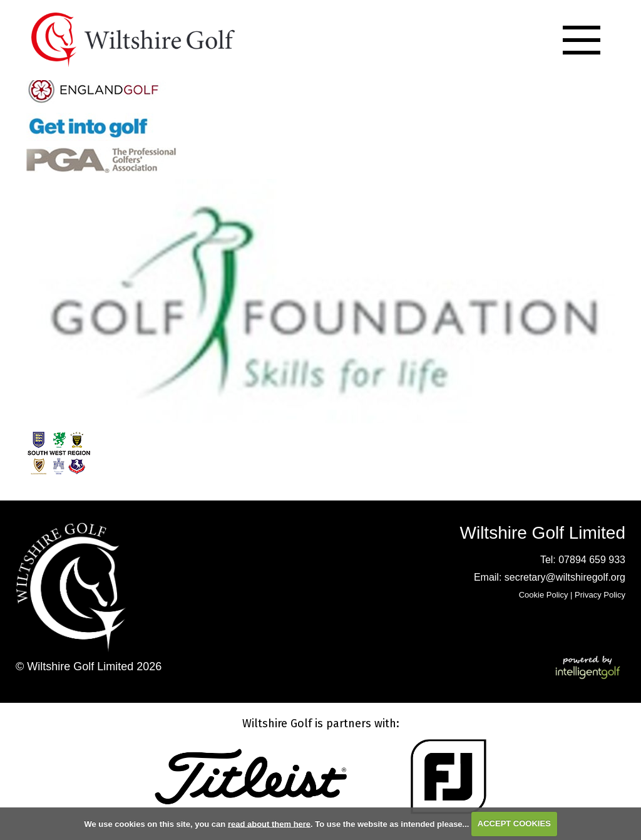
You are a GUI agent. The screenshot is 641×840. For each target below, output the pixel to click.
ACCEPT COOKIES (514, 823)
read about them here (269, 823)
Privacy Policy (600, 595)
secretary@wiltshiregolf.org (565, 577)
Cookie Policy (544, 595)
